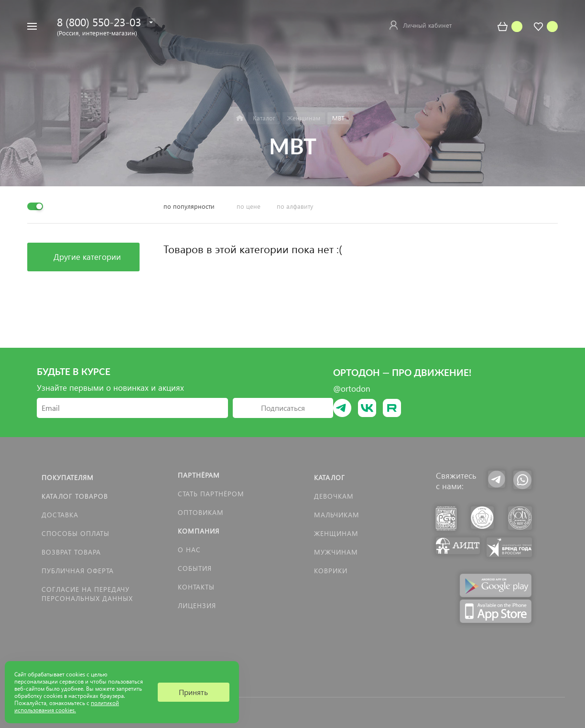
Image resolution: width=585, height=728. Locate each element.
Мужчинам (336, 552)
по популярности (189, 206)
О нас (189, 550)
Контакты (196, 587)
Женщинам (336, 533)
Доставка (60, 515)
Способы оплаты (76, 533)
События (195, 568)
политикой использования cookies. (67, 707)
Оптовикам (201, 512)
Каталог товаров (75, 496)
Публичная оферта (78, 571)
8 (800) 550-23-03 (99, 22)
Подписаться (283, 408)
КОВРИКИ (331, 571)
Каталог (330, 477)
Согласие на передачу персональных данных (87, 594)
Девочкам (334, 496)
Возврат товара (71, 552)
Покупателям (68, 477)
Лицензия (197, 605)
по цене (249, 206)
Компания (199, 531)
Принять (193, 692)
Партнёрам (199, 475)
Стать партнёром (211, 494)
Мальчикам (337, 515)
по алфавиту (295, 206)
